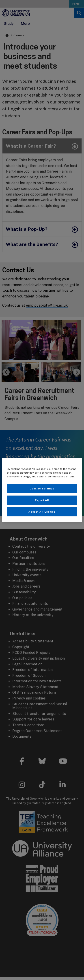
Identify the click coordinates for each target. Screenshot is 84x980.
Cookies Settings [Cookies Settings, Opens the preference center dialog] (42, 488)
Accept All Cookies (42, 512)
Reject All (42, 500)
